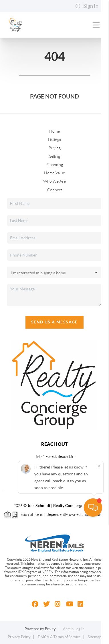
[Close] (99, 586)
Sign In (87, 6)
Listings (54, 140)
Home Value (54, 173)
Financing (55, 165)
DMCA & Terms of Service (59, 637)
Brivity (50, 629)
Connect (55, 190)
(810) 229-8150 (55, 472)
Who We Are (54, 181)
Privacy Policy (19, 637)
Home (54, 131)
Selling (55, 156)
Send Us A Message (54, 322)
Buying (55, 148)
